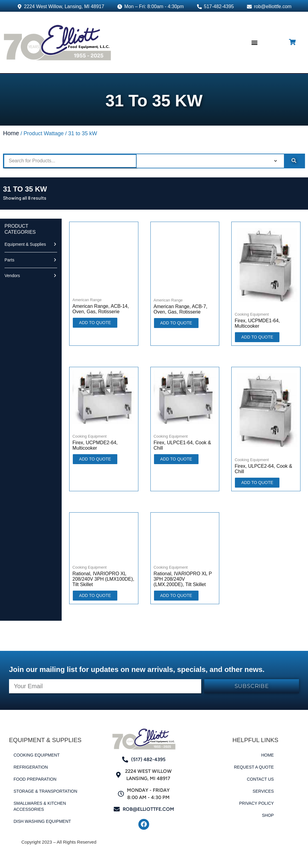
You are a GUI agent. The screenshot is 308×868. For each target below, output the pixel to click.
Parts (9, 260)
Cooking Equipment (37, 755)
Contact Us (260, 779)
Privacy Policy (256, 803)
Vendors (12, 276)
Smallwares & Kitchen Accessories (40, 806)
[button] (254, 42)
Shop (268, 815)
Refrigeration (31, 767)
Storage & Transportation (45, 791)
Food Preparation (35, 779)
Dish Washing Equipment (42, 821)
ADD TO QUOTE (95, 323)
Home (11, 133)
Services (263, 791)
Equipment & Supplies (25, 244)
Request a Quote (254, 767)
